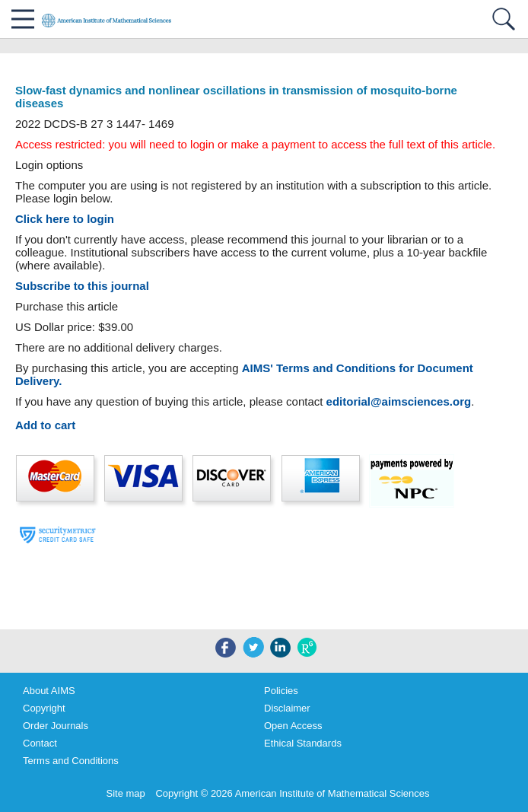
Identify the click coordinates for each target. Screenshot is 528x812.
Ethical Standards (303, 743)
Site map (126, 793)
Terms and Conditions (71, 761)
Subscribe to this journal (82, 286)
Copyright (44, 708)
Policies (281, 691)
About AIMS (49, 691)
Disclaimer (287, 708)
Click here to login (65, 219)
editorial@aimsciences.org (399, 401)
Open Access (293, 726)
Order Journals (56, 726)
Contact (40, 743)
